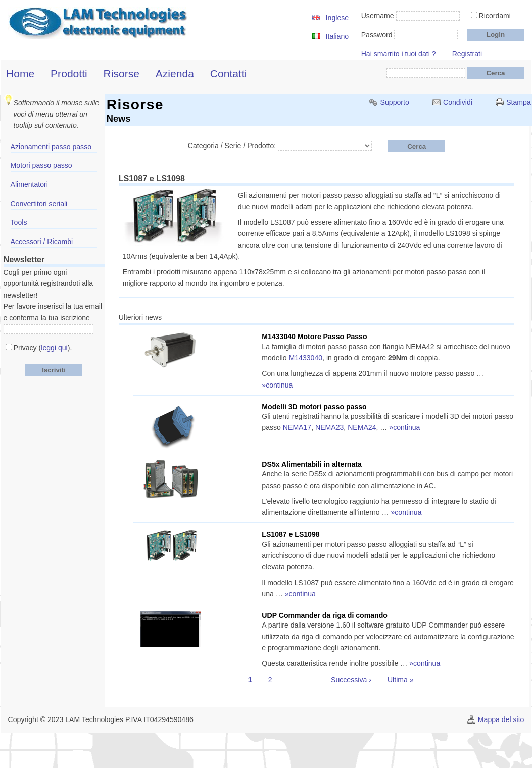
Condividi (458, 102)
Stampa (519, 102)
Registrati (467, 54)
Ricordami (495, 16)
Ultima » (401, 680)
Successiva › (351, 680)
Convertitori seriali (39, 204)
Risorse (121, 74)
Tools (19, 222)
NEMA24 (362, 427)
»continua (277, 385)
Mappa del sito (501, 719)
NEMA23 (329, 427)
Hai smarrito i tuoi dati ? (399, 54)
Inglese (337, 18)
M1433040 (306, 358)
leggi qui (54, 348)
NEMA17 (297, 427)
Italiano (337, 36)
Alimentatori (29, 184)
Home (20, 74)
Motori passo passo (41, 165)
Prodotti (69, 74)
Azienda (175, 74)
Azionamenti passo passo (51, 147)
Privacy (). (43, 348)
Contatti (229, 74)
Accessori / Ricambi (42, 242)
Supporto (395, 102)
